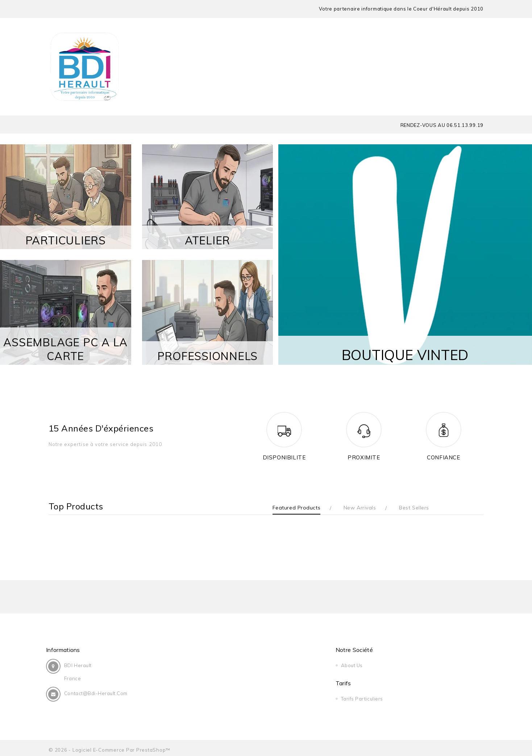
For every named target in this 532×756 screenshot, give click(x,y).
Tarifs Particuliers (338, 665)
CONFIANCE (443, 457)
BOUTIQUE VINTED (405, 351)
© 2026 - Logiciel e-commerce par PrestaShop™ (109, 746)
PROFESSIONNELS (208, 356)
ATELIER (207, 240)
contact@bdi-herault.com (98, 693)
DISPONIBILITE (284, 457)
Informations (66, 650)
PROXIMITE (364, 457)
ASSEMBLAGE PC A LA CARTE (65, 349)
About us (212, 665)
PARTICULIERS (66, 240)
